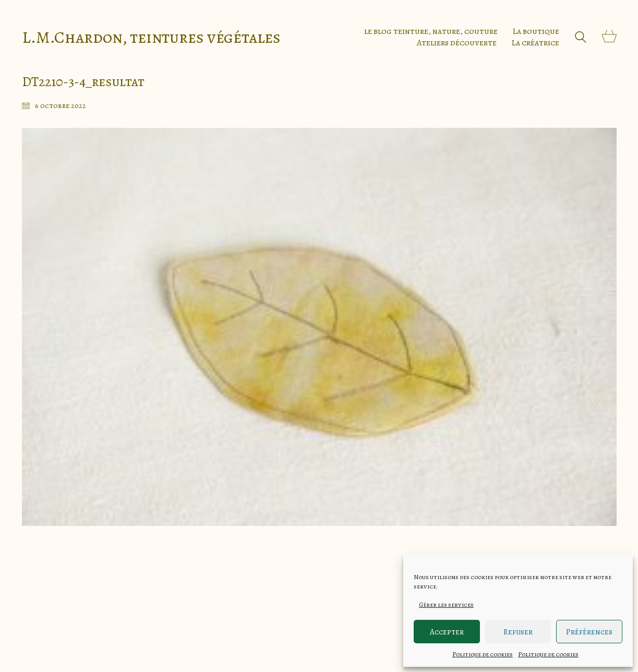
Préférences (589, 632)
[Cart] (609, 37)
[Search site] (581, 38)
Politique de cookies (483, 654)
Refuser (518, 632)
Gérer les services (446, 605)
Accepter (447, 632)
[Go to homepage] (151, 37)
